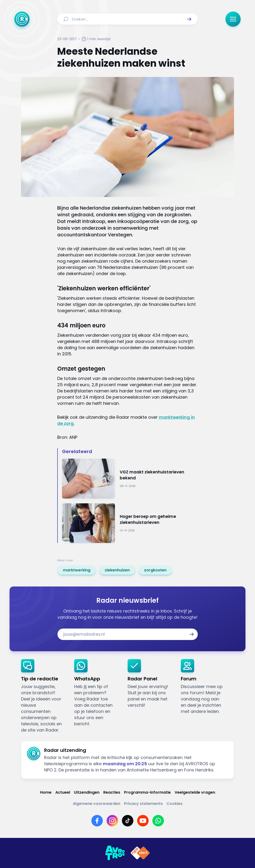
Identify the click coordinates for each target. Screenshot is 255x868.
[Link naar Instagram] (112, 821)
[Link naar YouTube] (143, 821)
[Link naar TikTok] (128, 821)
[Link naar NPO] (140, 853)
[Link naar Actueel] (63, 792)
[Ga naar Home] (22, 19)
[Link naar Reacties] (112, 792)
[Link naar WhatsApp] (158, 821)
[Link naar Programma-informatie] (147, 792)
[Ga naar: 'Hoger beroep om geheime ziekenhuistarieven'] (130, 523)
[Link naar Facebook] (97, 821)
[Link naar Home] (46, 792)
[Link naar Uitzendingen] (87, 792)
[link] (77, 570)
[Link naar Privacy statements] (143, 804)
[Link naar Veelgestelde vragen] (195, 792)
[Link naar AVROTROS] (115, 853)
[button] (189, 19)
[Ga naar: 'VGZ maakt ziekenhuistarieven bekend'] (130, 479)
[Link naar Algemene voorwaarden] (96, 804)
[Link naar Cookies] (174, 804)
